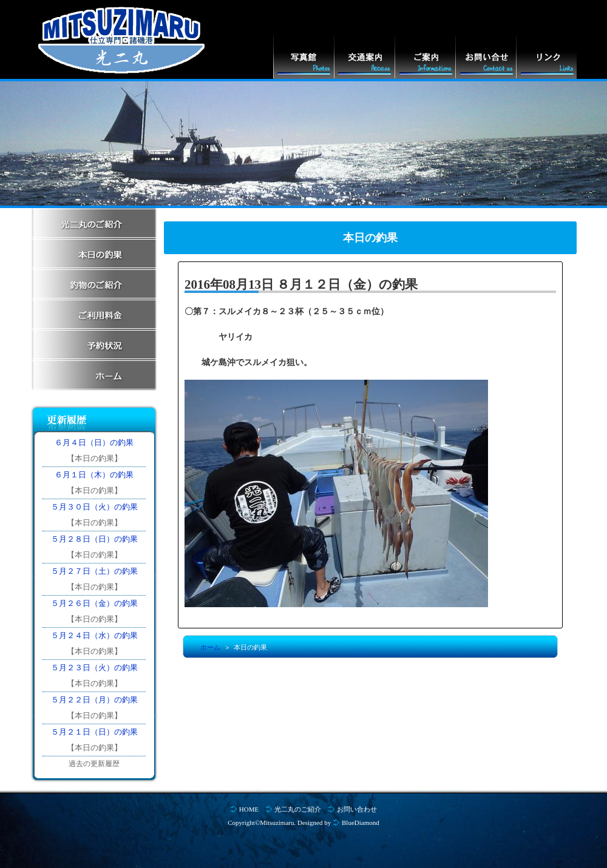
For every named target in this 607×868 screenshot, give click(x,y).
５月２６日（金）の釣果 (94, 603)
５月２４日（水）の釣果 (94, 635)
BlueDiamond (361, 823)
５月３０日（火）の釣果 (94, 507)
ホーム (210, 647)
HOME (249, 809)
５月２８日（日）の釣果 (94, 539)
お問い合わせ (357, 809)
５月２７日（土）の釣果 (94, 571)
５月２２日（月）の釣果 (94, 700)
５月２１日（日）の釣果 (94, 732)
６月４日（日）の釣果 (94, 442)
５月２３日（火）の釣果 (94, 668)
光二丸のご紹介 (298, 809)
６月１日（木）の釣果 (94, 475)
